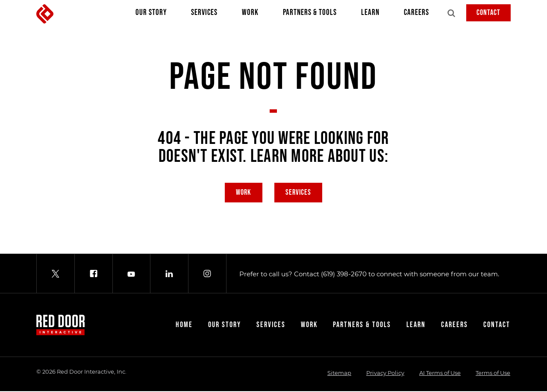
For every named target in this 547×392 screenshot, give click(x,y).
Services (204, 15)
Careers (416, 15)
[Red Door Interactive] (45, 14)
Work (250, 15)
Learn (370, 15)
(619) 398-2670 (344, 275)
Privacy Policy (385, 374)
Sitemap (339, 374)
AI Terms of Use (440, 374)
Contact (488, 13)
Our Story (151, 15)
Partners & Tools (310, 15)
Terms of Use (493, 374)
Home (184, 326)
